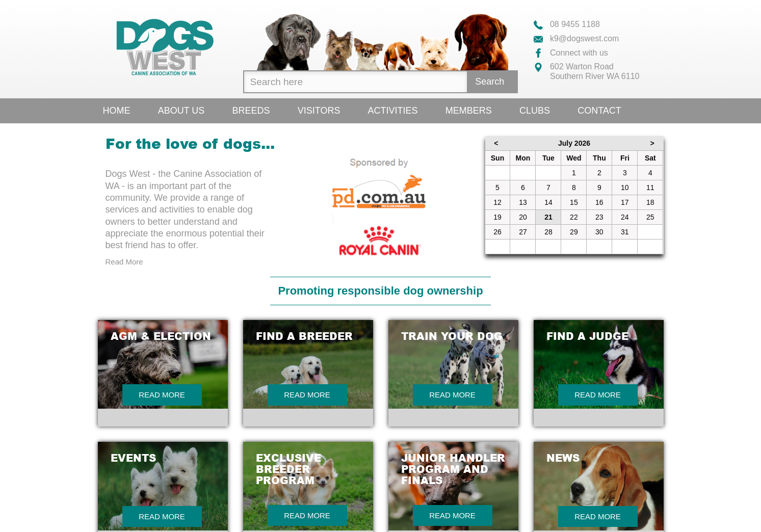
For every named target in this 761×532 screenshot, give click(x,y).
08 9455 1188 (567, 24)
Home (117, 111)
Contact (599, 111)
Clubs (535, 111)
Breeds (251, 111)
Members (469, 111)
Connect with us (571, 53)
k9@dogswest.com (576, 38)
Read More (124, 262)
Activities (393, 111)
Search (490, 82)
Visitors (319, 111)
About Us (181, 111)
